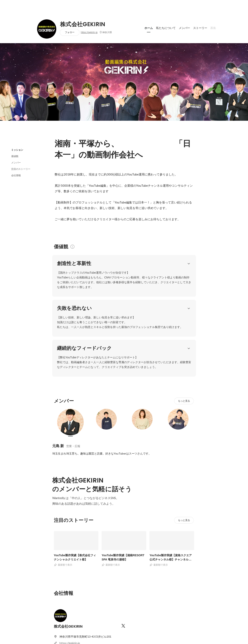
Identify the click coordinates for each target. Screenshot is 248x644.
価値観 (15, 156)
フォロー (70, 32)
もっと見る (184, 352)
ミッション (17, 150)
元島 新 (58, 397)
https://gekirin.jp (89, 32)
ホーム (149, 28)
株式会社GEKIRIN (83, 24)
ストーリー (200, 28)
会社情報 (16, 175)
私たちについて (166, 28)
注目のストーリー (21, 169)
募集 (213, 28)
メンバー (184, 28)
